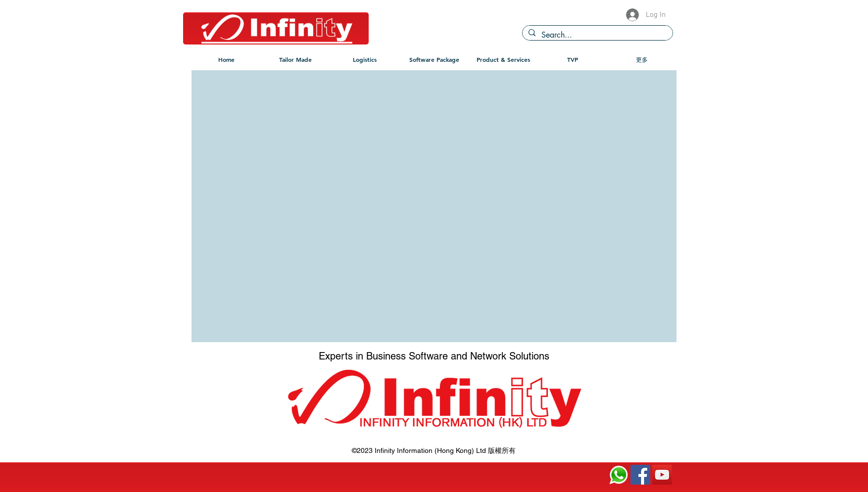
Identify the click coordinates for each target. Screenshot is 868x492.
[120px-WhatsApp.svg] (619, 475)
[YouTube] (662, 475)
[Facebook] (640, 475)
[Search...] (597, 35)
